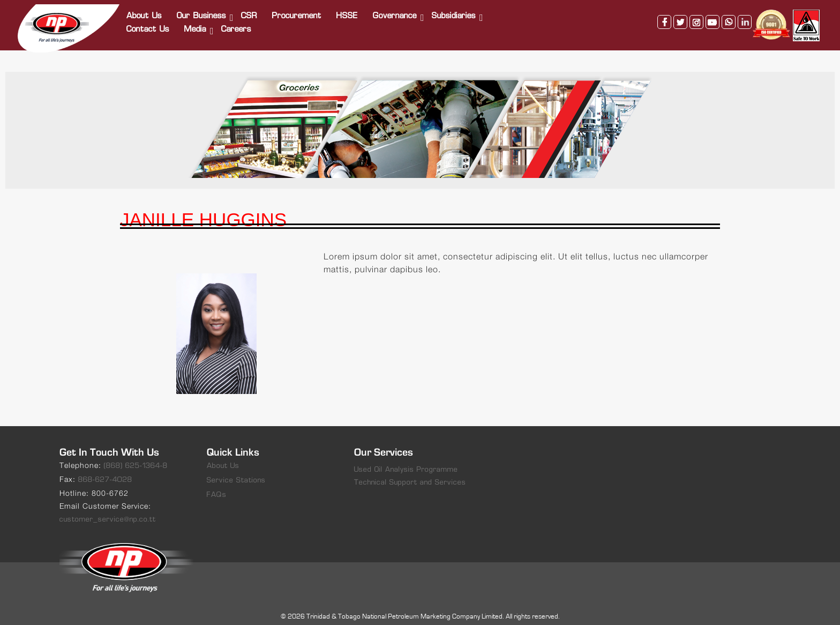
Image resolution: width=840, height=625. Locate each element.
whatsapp (727, 18)
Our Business (202, 12)
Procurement (297, 12)
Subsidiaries (454, 12)
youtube (711, 18)
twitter (679, 18)
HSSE (348, 12)
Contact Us (148, 25)
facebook (663, 18)
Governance (395, 12)
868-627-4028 (105, 472)
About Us (145, 12)
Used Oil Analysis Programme (406, 462)
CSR (250, 12)
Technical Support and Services (410, 475)
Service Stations (236, 473)
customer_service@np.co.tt (108, 512)
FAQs (217, 487)
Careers (237, 25)
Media (196, 25)
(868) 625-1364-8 (136, 458)
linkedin (744, 18)
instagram (695, 18)
